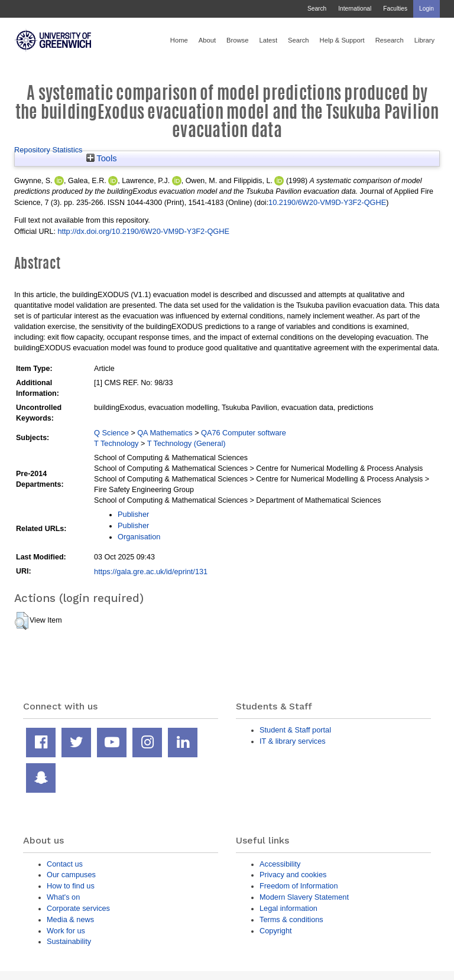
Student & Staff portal (295, 730)
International (355, 9)
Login (427, 9)
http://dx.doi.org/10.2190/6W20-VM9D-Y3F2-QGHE (143, 231)
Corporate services (78, 908)
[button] (22, 621)
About (207, 40)
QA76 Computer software (244, 433)
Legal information (288, 908)
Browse (237, 40)
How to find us (71, 886)
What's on (63, 897)
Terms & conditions (291, 919)
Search (317, 9)
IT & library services (293, 741)
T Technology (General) (187, 443)
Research (390, 40)
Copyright (276, 931)
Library (424, 40)
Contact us (65, 864)
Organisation (139, 537)
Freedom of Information (299, 886)
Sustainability (69, 941)
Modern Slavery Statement (304, 897)
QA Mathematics (165, 433)
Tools (102, 158)
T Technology (116, 443)
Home (179, 40)
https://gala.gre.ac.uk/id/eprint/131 (151, 572)
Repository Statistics (48, 150)
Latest (268, 40)
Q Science (111, 433)
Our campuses (71, 875)
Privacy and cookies (293, 875)
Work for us (66, 931)
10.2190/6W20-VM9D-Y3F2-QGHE (327, 202)
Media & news (70, 919)
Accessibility (280, 864)
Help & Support (342, 40)
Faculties (395, 9)
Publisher (133, 514)
